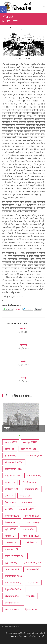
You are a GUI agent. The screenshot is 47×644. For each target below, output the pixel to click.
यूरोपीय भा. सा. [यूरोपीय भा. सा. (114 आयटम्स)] (32, 563)
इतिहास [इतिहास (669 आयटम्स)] (10, 456)
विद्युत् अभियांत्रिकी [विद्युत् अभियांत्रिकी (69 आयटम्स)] (14, 589)
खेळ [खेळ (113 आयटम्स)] (9, 496)
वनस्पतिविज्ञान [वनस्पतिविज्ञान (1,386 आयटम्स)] (14, 576)
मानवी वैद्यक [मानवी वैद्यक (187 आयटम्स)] (32, 543)
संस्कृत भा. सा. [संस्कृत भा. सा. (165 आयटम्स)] (13, 603)
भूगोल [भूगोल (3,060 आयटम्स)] (10, 529)
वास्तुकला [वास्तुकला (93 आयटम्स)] (33, 583)
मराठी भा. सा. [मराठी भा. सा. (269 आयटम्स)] (31, 536)
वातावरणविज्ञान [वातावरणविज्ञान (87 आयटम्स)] (13, 583)
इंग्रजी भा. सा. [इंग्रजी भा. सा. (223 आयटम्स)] (29, 449)
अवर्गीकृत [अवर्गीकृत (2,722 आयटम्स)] (30, 442)
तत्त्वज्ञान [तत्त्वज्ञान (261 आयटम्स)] (28, 502)
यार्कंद (23, 378)
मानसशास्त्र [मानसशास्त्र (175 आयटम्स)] (12, 549)
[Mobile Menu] (44, 6)
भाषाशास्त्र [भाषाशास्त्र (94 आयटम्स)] (33, 522)
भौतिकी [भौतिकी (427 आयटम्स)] (10, 536)
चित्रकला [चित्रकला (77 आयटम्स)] (10, 502)
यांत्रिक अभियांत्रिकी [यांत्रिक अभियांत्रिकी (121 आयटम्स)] (15, 556)
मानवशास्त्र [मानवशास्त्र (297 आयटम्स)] (11, 543)
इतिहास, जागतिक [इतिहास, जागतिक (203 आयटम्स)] (32, 456)
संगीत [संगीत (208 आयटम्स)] (30, 596)
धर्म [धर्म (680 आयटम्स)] (9, 509)
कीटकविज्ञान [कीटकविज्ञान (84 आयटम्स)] (29, 482)
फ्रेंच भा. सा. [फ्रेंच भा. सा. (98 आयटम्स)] (32, 516)
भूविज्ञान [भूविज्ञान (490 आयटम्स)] (28, 529)
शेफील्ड (7, 428)
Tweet (18, 309)
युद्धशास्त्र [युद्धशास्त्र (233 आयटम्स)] (11, 563)
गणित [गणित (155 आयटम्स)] (25, 496)
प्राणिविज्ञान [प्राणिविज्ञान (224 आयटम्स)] (12, 516)
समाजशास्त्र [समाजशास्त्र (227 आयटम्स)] (12, 609)
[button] (3, 10)
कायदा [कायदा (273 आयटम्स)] (10, 482)
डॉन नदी (15, 21)
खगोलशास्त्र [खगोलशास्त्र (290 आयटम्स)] (32, 489)
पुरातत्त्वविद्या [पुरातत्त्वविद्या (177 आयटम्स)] (27, 509)
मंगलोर (24, 361)
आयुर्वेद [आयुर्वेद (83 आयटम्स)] (10, 449)
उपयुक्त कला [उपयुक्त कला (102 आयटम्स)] (13, 476)
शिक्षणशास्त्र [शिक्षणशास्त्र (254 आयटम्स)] (12, 596)
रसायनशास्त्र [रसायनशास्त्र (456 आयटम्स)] (12, 569)
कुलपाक (23, 345)
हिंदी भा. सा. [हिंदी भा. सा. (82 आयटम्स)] (32, 609)
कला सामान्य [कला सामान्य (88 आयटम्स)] (34, 476)
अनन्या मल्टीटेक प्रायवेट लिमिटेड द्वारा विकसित (28, 636)
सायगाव (23, 328)
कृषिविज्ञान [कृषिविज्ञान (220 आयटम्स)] (12, 489)
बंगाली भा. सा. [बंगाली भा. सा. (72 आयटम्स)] (12, 522)
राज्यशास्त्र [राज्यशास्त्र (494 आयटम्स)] (32, 569)
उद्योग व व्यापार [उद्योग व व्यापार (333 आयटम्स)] (13, 469)
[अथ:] (3, 21)
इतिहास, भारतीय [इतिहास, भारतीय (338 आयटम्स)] (14, 462)
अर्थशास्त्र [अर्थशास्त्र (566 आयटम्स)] (11, 442)
